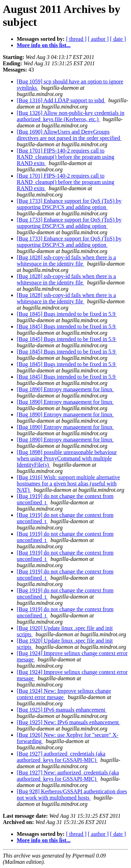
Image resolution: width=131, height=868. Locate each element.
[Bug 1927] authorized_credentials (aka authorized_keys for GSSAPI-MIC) (61, 757)
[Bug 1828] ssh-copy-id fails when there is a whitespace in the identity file (66, 261)
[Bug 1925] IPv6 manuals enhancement (62, 710)
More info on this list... (44, 45)
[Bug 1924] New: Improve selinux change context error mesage (64, 694)
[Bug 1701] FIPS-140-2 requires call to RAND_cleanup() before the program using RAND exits (65, 157)
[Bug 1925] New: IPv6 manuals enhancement (68, 722)
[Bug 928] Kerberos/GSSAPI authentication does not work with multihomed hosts (72, 795)
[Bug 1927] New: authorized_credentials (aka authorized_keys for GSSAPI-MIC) (68, 776)
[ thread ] (76, 39)
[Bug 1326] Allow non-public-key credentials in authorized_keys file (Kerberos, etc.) (71, 116)
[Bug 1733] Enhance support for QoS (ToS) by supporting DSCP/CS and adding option (69, 204)
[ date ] (118, 39)
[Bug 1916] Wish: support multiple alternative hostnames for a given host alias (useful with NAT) (68, 484)
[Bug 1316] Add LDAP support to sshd (61, 100)
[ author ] (99, 39)
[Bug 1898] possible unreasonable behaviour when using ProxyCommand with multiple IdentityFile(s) (67, 458)
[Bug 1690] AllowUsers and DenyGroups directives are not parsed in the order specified (69, 135)
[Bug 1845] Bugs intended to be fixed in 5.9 (67, 314)
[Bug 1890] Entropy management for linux (65, 389)
